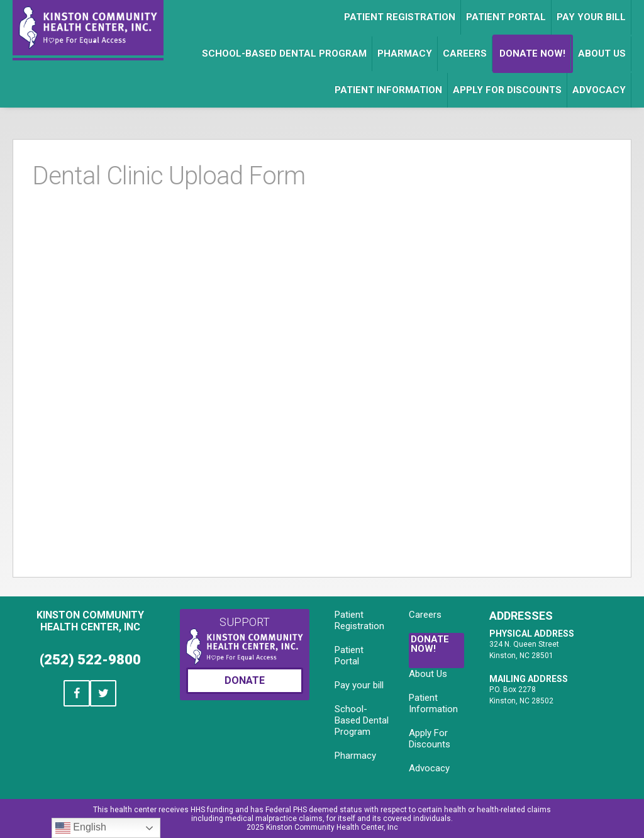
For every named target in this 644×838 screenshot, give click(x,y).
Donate (245, 680)
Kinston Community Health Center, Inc (90, 621)
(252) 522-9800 (90, 660)
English (81, 828)
